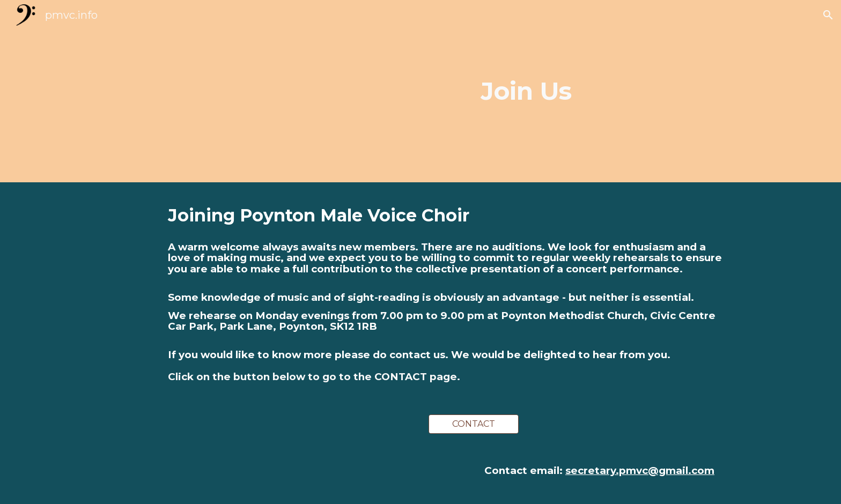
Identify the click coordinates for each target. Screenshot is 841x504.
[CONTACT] (474, 424)
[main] (526, 91)
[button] (828, 15)
